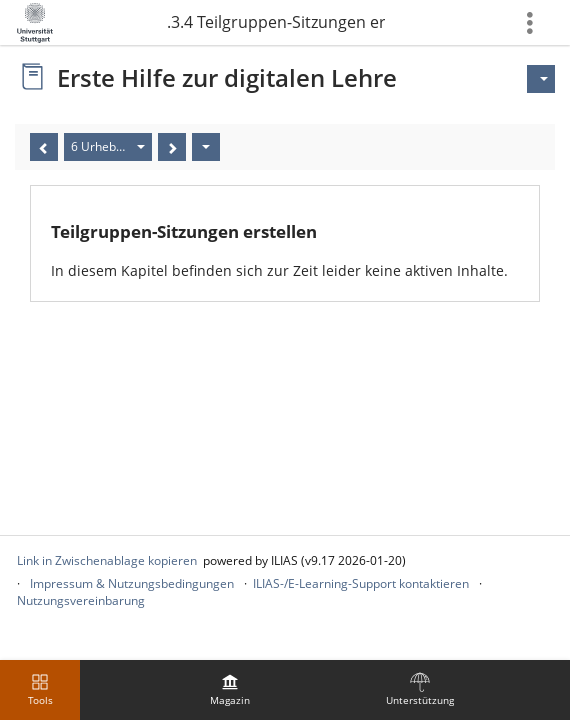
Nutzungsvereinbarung (81, 600)
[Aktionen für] (541, 79)
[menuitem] (230, 690)
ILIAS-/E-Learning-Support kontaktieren (361, 583)
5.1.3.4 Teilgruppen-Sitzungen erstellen (275, 22)
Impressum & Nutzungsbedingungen (132, 583)
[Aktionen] (206, 147)
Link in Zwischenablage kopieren (107, 560)
